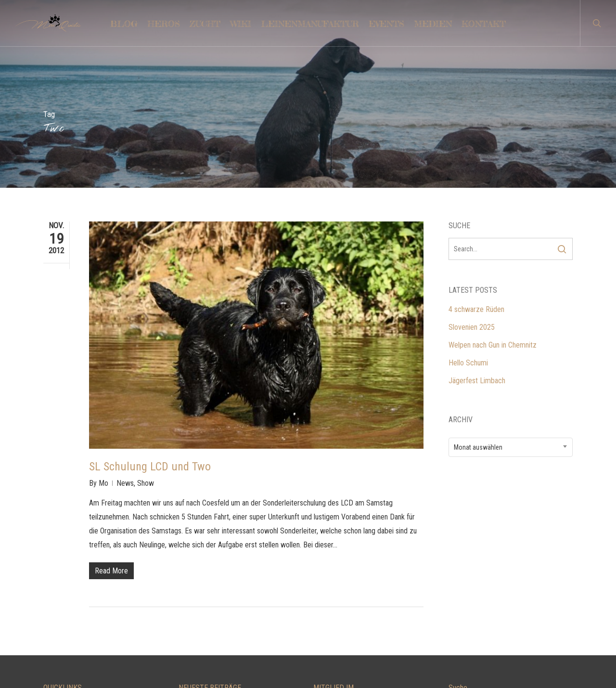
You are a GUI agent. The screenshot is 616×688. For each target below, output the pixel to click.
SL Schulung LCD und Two (150, 338)
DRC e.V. (326, 598)
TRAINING (59, 616)
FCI (318, 633)
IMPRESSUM (63, 633)
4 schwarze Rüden (476, 180)
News (125, 354)
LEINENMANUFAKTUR (77, 598)
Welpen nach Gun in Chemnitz (493, 216)
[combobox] (511, 318)
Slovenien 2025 (472, 198)
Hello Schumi (468, 234)
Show (146, 354)
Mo (103, 354)
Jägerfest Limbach (477, 252)
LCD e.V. (326, 580)
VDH (320, 616)
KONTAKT (58, 580)
